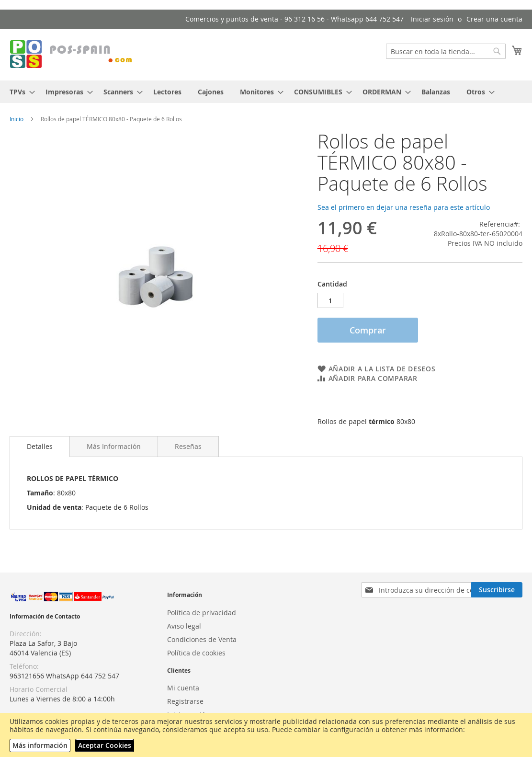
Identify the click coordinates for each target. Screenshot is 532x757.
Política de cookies (196, 653)
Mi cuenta (183, 688)
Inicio (17, 119)
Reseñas (188, 446)
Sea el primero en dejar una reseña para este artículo (404, 207)
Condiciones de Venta (202, 639)
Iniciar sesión (432, 19)
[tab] (40, 447)
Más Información (114, 446)
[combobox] (446, 51)
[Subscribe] (497, 590)
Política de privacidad (202, 613)
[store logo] (72, 54)
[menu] (266, 92)
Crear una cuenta (494, 19)
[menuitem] (19, 92)
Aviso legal (184, 626)
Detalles (40, 446)
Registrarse (185, 701)
